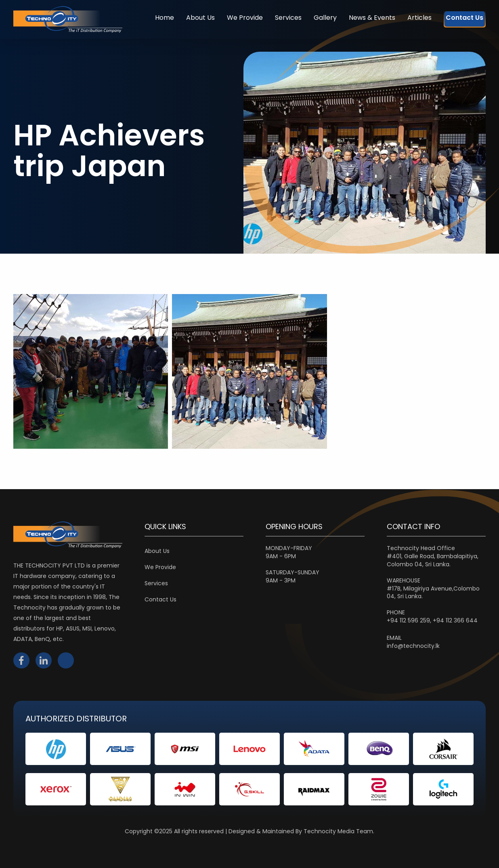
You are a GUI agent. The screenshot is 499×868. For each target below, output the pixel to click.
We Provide (229, 18)
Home (149, 18)
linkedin (44, 660)
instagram (66, 660)
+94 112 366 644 (455, 621)
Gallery (309, 18)
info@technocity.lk (413, 646)
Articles (404, 18)
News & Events (356, 18)
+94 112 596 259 (408, 621)
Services (273, 18)
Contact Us (457, 18)
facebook (21, 660)
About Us (185, 18)
